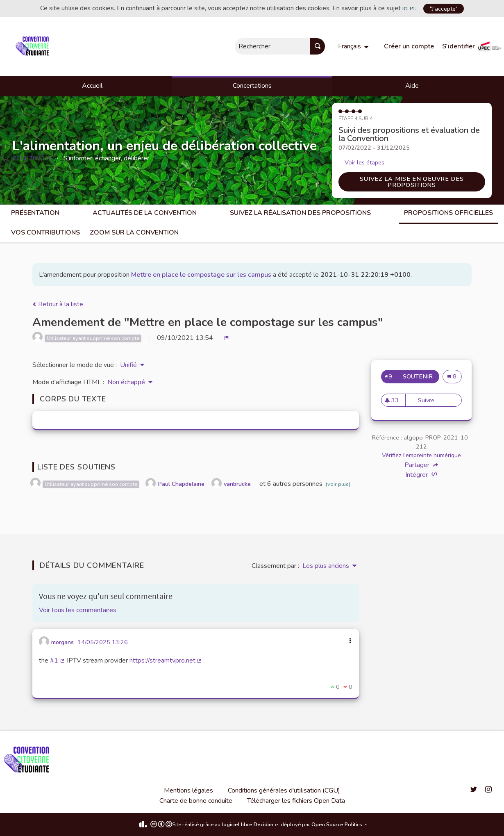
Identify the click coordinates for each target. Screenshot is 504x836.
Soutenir (421, 376)
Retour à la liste (58, 304)
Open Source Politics (340, 825)
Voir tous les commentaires (78, 610)
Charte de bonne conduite (196, 801)
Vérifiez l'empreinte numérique (421, 455)
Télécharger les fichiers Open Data (296, 801)
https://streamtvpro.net (166, 661)
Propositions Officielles (448, 213)
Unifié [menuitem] (128, 365)
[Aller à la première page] (34, 46)
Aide (412, 86)
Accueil (92, 86)
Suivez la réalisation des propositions (300, 213)
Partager (421, 465)
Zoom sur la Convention (134, 232)
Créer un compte (409, 46)
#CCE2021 (32, 158)
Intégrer (421, 475)
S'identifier (459, 46)
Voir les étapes (364, 162)
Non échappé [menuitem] (126, 382)
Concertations (252, 86)
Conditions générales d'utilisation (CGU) (284, 790)
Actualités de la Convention (145, 213)
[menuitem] (354, 46)
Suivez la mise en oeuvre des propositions (412, 182)
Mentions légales (188, 790)
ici (409, 8)
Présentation (35, 213)
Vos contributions (45, 232)
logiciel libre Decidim (250, 825)
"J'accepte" (444, 9)
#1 (58, 661)
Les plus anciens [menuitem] (326, 566)
